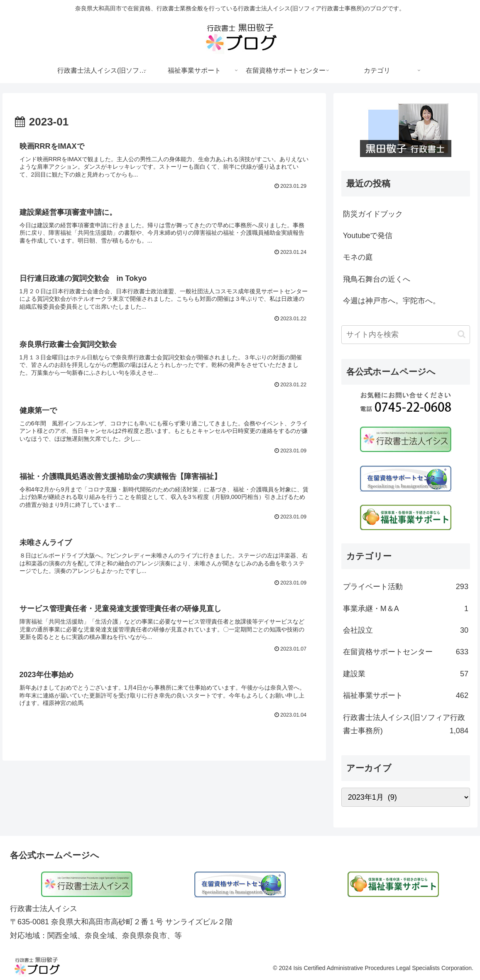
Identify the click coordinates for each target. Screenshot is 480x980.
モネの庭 (358, 257)
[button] (462, 334)
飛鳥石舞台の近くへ (377, 279)
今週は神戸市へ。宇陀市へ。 (392, 301)
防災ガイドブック (373, 214)
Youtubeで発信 (368, 236)
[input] (406, 335)
